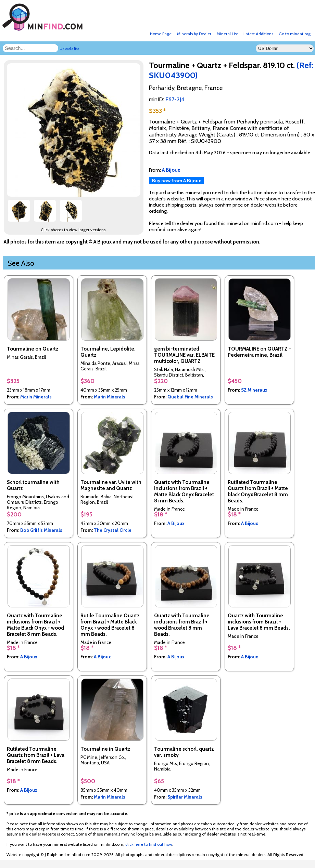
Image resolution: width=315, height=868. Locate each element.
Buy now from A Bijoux (177, 181)
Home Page (161, 34)
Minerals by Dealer (194, 34)
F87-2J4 (175, 99)
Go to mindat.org (295, 34)
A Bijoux (176, 523)
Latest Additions (258, 34)
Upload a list (69, 49)
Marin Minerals (36, 397)
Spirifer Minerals (185, 797)
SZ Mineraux (254, 390)
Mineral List (227, 34)
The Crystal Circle (113, 530)
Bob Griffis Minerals (41, 530)
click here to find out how (149, 844)
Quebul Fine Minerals (190, 397)
